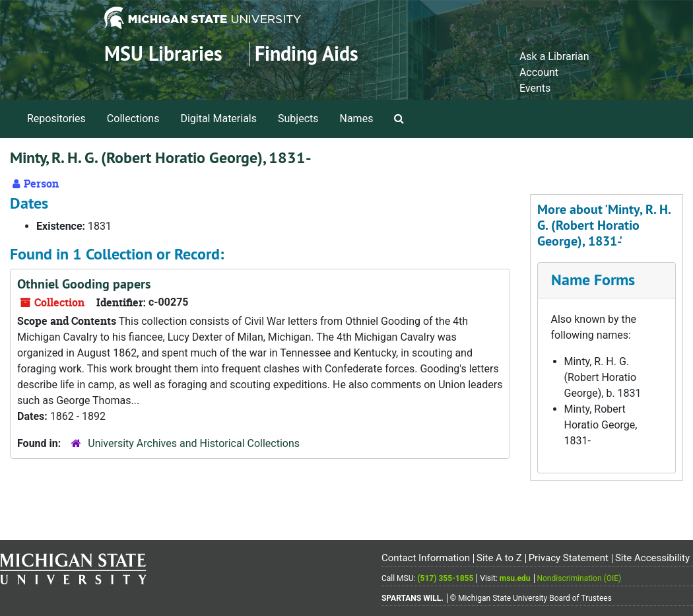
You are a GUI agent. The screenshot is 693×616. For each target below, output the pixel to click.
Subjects (298, 119)
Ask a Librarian (554, 56)
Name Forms (593, 280)
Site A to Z (499, 558)
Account (539, 72)
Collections (133, 119)
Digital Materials (218, 119)
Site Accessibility (652, 558)
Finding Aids (307, 54)
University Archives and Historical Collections (194, 443)
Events (535, 88)
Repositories (56, 119)
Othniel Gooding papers (84, 284)
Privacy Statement (569, 558)
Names (357, 119)
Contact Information (426, 558)
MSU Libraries (163, 54)
